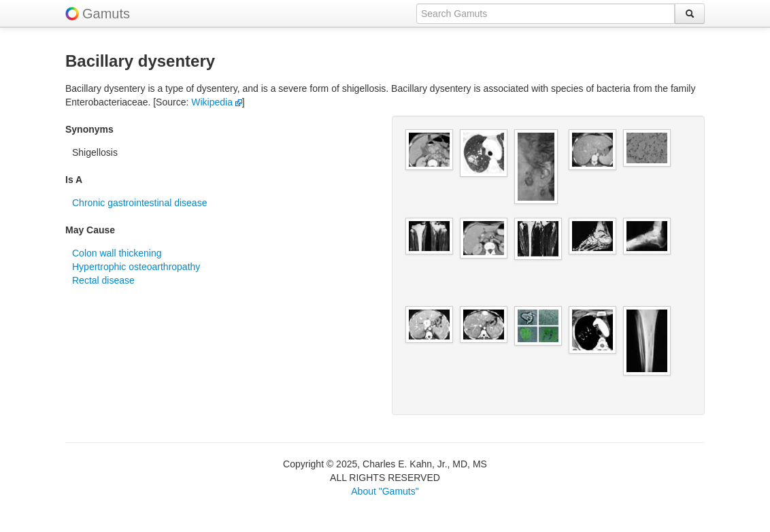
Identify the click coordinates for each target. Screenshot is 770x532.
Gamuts (106, 14)
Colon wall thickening (117, 253)
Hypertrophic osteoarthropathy (136, 267)
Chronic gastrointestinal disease (139, 203)
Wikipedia (217, 102)
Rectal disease (103, 280)
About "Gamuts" (385, 491)
